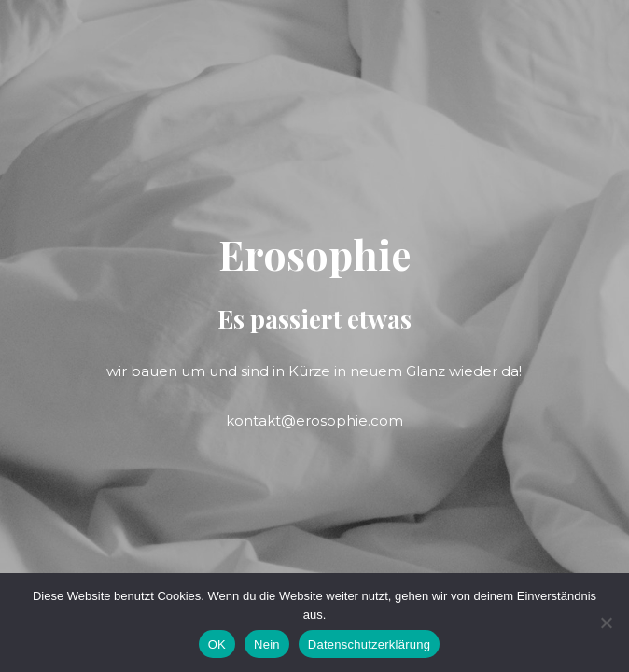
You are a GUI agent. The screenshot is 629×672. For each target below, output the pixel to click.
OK (217, 644)
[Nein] (606, 623)
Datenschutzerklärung (369, 644)
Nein (267, 644)
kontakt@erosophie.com (314, 420)
